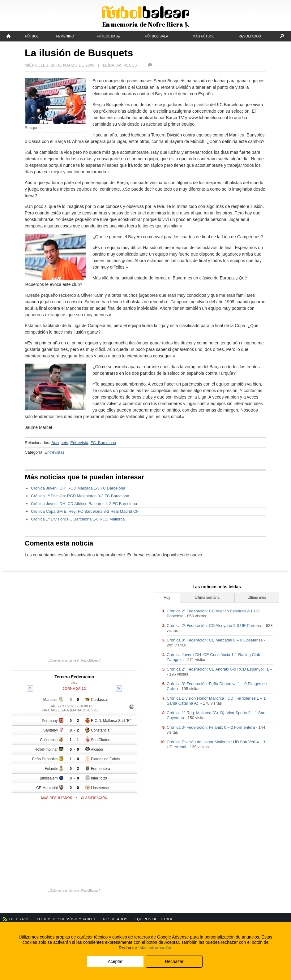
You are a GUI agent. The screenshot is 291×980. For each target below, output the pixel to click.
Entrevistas (54, 452)
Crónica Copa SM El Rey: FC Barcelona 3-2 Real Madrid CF (85, 511)
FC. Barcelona (103, 443)
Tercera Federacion (74, 677)
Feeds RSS (19, 919)
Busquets (60, 443)
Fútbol (32, 36)
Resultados (250, 36)
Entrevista (79, 443)
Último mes (257, 598)
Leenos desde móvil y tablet (66, 919)
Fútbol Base (108, 36)
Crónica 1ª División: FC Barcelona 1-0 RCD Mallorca (78, 519)
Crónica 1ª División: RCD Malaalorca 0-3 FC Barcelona (80, 496)
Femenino (65, 36)
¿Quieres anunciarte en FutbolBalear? (74, 661)
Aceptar (115, 961)
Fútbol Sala (157, 36)
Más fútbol (203, 36)
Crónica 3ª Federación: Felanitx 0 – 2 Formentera (211, 727)
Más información (155, 948)
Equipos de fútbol (154, 919)
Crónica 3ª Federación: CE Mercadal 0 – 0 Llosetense (215, 640)
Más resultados (57, 798)
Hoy (167, 598)
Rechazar (174, 961)
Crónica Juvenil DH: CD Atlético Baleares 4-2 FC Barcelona (84, 504)
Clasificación (94, 798)
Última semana (207, 598)
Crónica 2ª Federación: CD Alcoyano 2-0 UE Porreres (214, 626)
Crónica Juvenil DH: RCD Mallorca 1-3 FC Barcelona (78, 488)
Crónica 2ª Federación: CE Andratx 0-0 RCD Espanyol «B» (219, 669)
